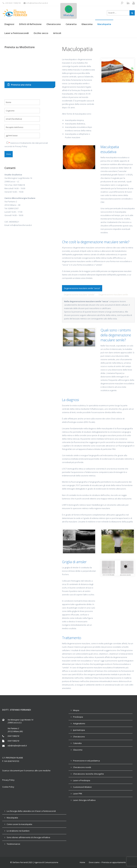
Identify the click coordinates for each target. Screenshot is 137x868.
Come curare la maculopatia (19, 824)
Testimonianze (13, 844)
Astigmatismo (79, 723)
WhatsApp (69, 11)
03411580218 (13, 736)
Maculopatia (104, 24)
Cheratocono (54, 24)
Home (82, 862)
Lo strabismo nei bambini (18, 831)
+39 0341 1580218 (12, 3)
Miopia (76, 710)
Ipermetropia (79, 730)
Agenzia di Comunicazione (46, 862)
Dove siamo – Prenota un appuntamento (107, 862)
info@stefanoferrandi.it (36, 3)
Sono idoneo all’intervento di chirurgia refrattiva (28, 837)
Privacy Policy (21, 146)
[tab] (82, 288)
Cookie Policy (8, 787)
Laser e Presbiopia (82, 780)
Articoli (57, 33)
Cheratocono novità (82, 767)
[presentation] (82, 288)
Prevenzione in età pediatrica (86, 761)
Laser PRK (78, 794)
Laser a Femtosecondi (17, 33)
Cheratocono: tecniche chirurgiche (88, 774)
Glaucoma (87, 24)
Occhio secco (41, 33)
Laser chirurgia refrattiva (84, 800)
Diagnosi (9, 24)
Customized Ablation (82, 787)
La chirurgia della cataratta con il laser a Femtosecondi (31, 811)
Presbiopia (78, 717)
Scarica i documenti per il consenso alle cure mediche (26, 771)
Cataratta (71, 24)
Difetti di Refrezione (30, 24)
